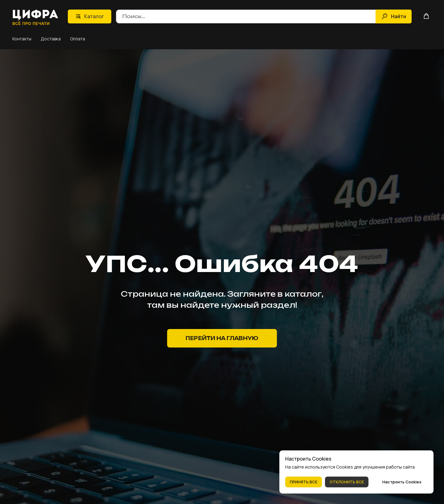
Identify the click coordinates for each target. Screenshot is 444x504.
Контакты (22, 39)
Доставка (51, 39)
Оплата (78, 39)
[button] (426, 16)
